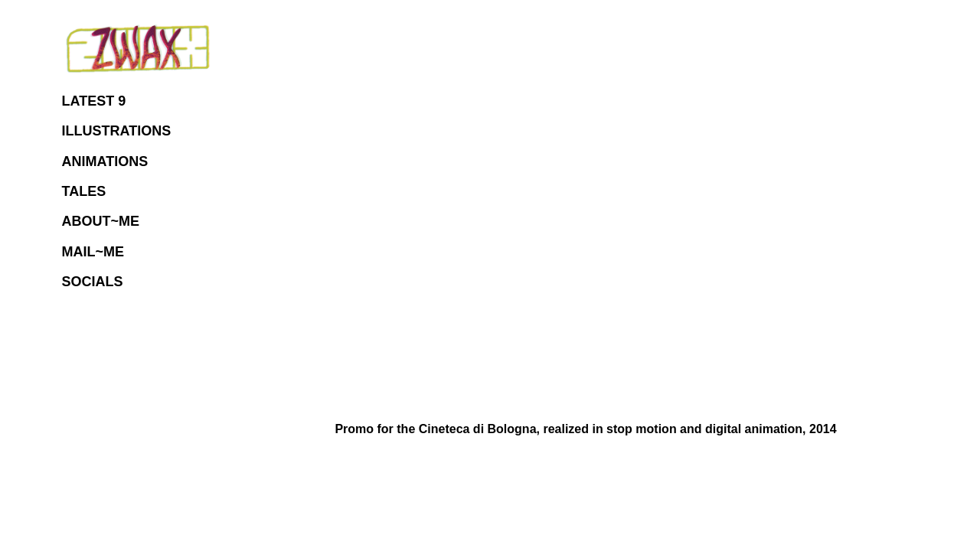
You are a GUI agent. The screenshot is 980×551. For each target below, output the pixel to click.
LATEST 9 (94, 101)
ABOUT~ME (101, 221)
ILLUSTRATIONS (117, 131)
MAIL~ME (93, 252)
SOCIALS (93, 282)
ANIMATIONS (105, 161)
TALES (84, 191)
